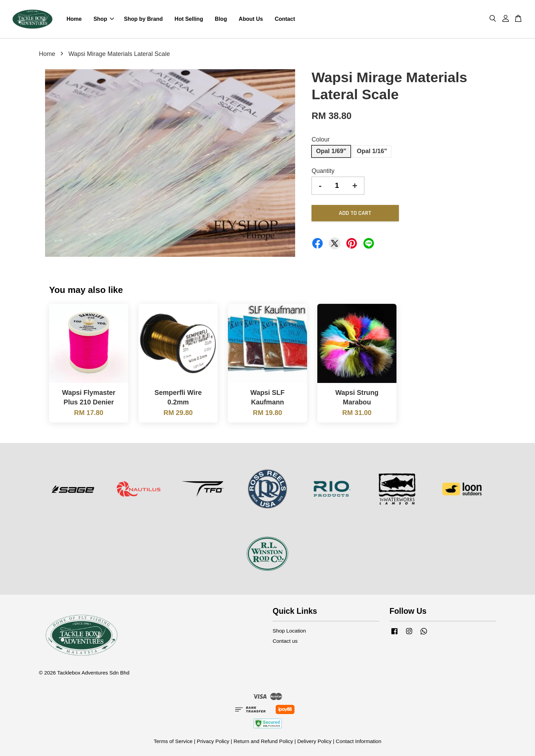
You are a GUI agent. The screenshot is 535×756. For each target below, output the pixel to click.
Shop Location (289, 631)
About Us (251, 19)
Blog (221, 19)
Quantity (323, 171)
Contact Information (359, 741)
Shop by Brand (143, 19)
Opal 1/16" (372, 151)
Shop (104, 19)
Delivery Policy (314, 741)
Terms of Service (173, 741)
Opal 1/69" (331, 151)
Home (74, 19)
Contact (285, 19)
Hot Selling (189, 19)
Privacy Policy (213, 741)
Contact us (285, 641)
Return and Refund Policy (263, 741)
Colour (321, 139)
